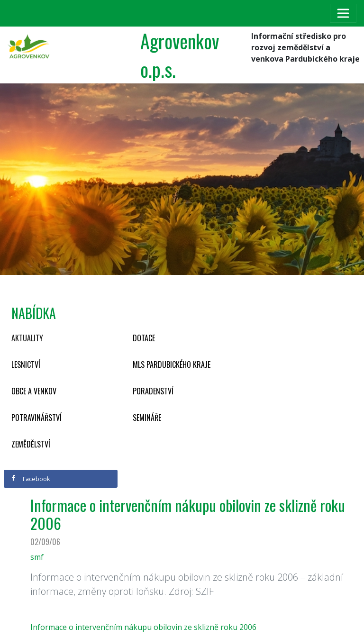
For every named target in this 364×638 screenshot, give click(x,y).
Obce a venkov (34, 391)
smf (37, 557)
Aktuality (27, 338)
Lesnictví (26, 365)
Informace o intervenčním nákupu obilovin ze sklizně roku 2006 (143, 627)
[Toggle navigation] (343, 13)
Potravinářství (36, 418)
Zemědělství (31, 444)
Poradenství (153, 391)
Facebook (30, 479)
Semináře (147, 418)
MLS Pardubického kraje (172, 365)
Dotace (144, 338)
